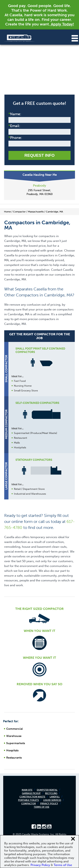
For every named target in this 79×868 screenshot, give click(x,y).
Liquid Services (52, 800)
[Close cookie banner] (73, 839)
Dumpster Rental (47, 790)
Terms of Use (42, 807)
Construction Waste (32, 797)
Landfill (55, 797)
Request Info (39, 155)
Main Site (27, 790)
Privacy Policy (49, 804)
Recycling (51, 793)
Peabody (39, 185)
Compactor (29, 804)
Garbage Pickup (31, 793)
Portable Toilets (28, 800)
